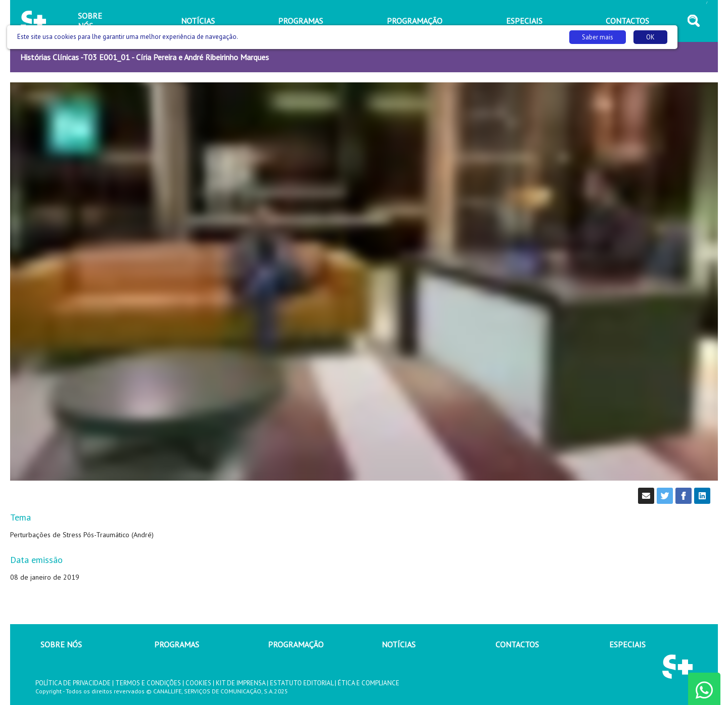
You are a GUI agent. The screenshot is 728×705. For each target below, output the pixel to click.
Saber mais (598, 37)
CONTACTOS (517, 644)
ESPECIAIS (627, 644)
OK (650, 37)
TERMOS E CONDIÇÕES (148, 683)
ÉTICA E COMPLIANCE (369, 683)
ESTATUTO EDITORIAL (302, 683)
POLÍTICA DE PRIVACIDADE (73, 683)
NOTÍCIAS (399, 644)
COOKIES (198, 683)
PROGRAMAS (177, 644)
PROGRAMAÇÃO (296, 644)
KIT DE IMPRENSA (241, 683)
